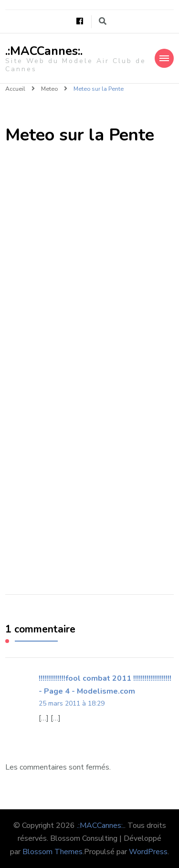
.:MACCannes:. (44, 51)
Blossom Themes (53, 852)
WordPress (148, 852)
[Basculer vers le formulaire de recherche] (103, 21)
